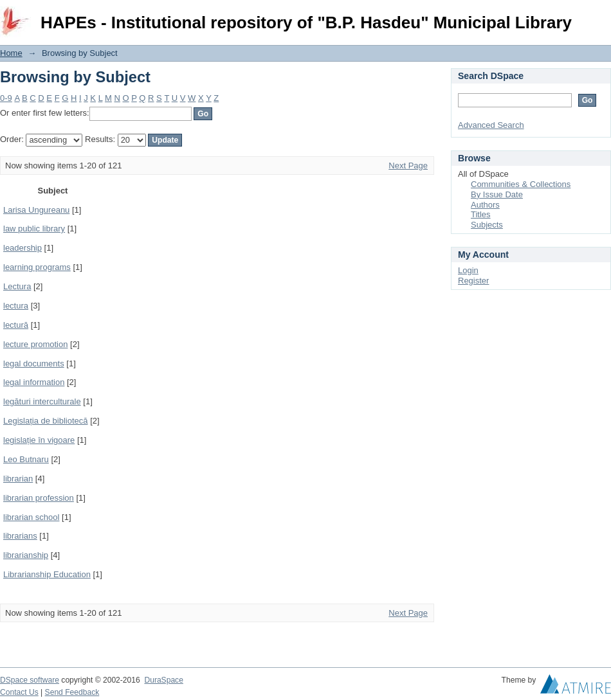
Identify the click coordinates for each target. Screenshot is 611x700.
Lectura (17, 286)
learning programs (37, 267)
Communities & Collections (521, 184)
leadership (23, 248)
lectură (16, 325)
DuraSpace (163, 680)
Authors (485, 205)
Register (473, 281)
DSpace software (30, 680)
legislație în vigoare (39, 440)
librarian (18, 479)
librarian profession (39, 498)
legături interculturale (42, 401)
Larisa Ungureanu (36, 210)
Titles (481, 214)
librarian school (31, 517)
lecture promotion (35, 344)
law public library (34, 229)
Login (601, 16)
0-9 (6, 98)
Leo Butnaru (26, 459)
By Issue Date (497, 194)
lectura (16, 306)
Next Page (408, 166)
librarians (20, 536)
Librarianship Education (47, 574)
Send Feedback (72, 692)
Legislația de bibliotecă (46, 421)
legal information (34, 382)
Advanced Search (491, 125)
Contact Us (19, 692)
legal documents (34, 363)
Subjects (487, 225)
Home (11, 53)
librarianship (26, 555)
